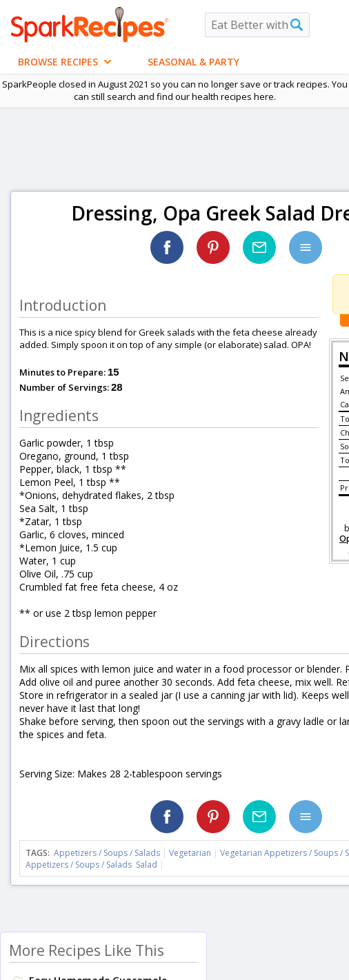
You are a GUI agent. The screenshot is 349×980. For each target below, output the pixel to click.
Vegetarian (190, 853)
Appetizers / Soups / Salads (108, 853)
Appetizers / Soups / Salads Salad (91, 865)
